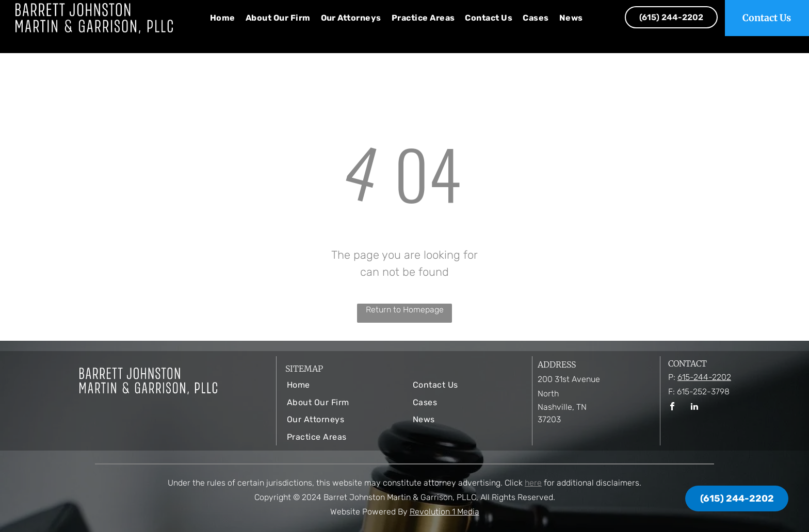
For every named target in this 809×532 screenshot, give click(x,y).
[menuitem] (223, 18)
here (533, 483)
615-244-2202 (704, 377)
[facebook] (672, 408)
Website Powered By (369, 512)
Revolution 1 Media (444, 512)
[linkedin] (694, 408)
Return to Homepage (405, 310)
